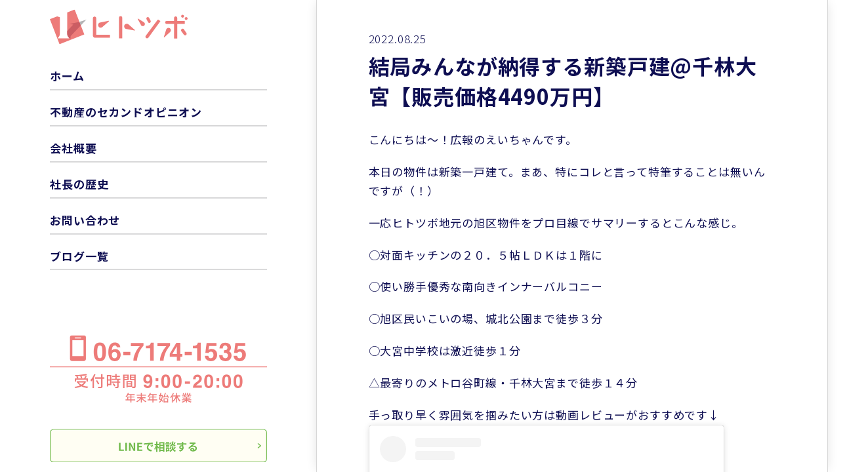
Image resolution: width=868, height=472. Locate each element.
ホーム (67, 76)
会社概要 (73, 148)
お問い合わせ (85, 220)
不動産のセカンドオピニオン (126, 112)
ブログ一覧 (79, 256)
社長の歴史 (79, 184)
